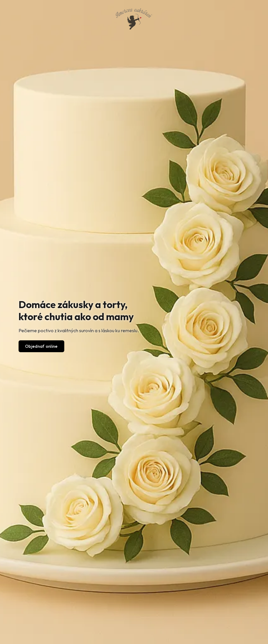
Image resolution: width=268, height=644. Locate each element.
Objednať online (41, 346)
